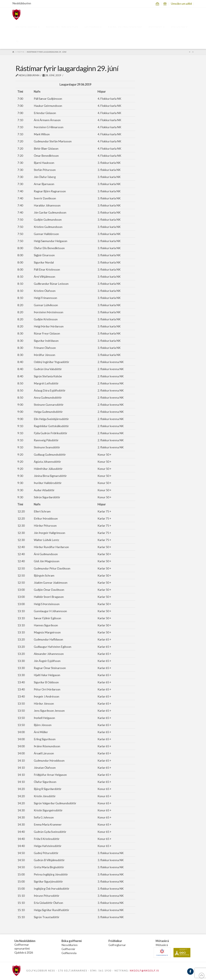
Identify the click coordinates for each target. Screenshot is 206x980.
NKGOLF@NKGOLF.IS (144, 970)
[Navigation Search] (17, 42)
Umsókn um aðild (181, 4)
